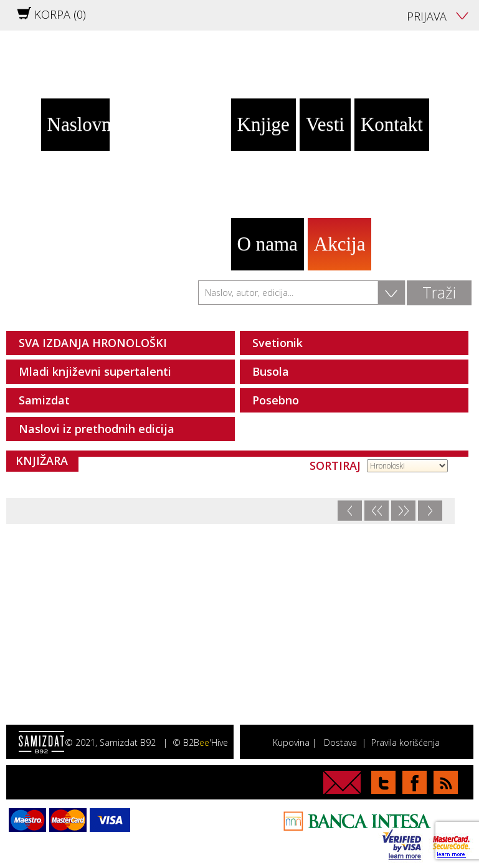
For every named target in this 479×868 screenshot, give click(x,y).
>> (403, 511)
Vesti (325, 124)
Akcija (340, 244)
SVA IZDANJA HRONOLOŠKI (93, 343)
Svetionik (277, 343)
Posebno (276, 400)
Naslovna (78, 124)
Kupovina (291, 742)
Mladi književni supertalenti (95, 371)
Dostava (340, 742)
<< (376, 511)
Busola (271, 371)
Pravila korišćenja (405, 742)
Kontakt (392, 124)
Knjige (263, 124)
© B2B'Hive (200, 742)
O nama (268, 244)
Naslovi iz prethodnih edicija (97, 429)
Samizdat (44, 400)
